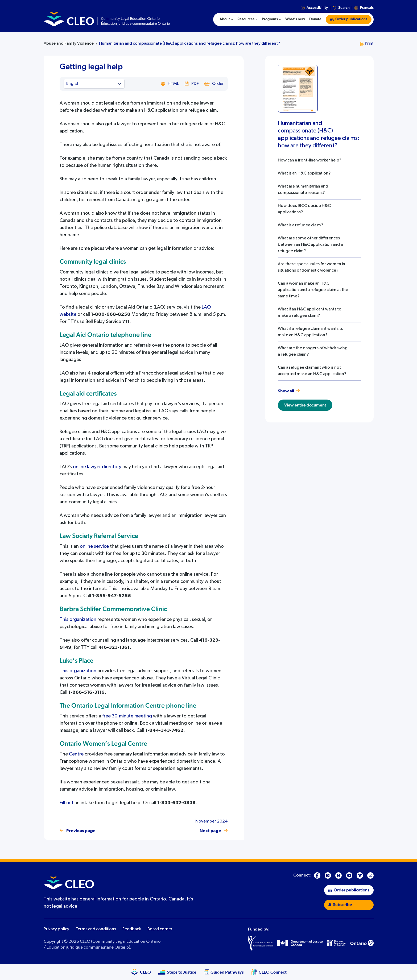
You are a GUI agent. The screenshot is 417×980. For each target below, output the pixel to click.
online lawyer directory (97, 467)
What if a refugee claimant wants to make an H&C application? (311, 332)
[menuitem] (226, 19)
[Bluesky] (338, 875)
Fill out (67, 803)
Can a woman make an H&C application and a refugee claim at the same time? (313, 290)
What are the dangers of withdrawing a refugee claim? (313, 351)
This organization (78, 620)
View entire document (305, 405)
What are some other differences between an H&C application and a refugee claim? (310, 245)
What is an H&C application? (304, 173)
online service (94, 546)
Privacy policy (56, 929)
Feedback (132, 929)
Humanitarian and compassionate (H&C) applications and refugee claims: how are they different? (189, 44)
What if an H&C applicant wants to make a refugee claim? (310, 313)
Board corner (160, 929)
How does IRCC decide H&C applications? (304, 209)
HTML (170, 84)
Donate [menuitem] (315, 19)
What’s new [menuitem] (295, 19)
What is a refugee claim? (300, 225)
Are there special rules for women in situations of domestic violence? (311, 267)
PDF (191, 84)
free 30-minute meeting (127, 716)
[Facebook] (317, 875)
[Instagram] (328, 875)
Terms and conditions (96, 929)
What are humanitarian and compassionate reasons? (303, 190)
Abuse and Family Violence (69, 44)
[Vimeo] (360, 875)
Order (214, 84)
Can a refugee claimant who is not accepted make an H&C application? (312, 371)
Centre (76, 754)
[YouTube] (349, 875)
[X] (370, 875)
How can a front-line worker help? (309, 160)
